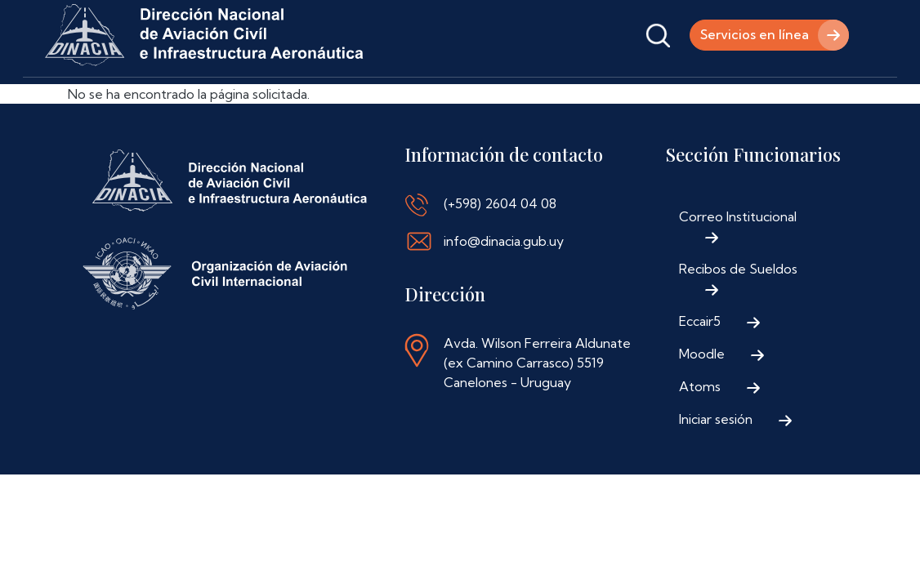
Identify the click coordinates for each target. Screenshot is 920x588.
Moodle (702, 401)
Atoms (700, 434)
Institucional (154, 100)
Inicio (66, 100)
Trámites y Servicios (284, 100)
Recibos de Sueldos (738, 316)
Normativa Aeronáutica (446, 100)
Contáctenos (586, 100)
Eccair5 (700, 368)
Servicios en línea (755, 35)
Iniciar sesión (716, 466)
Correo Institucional (738, 264)
